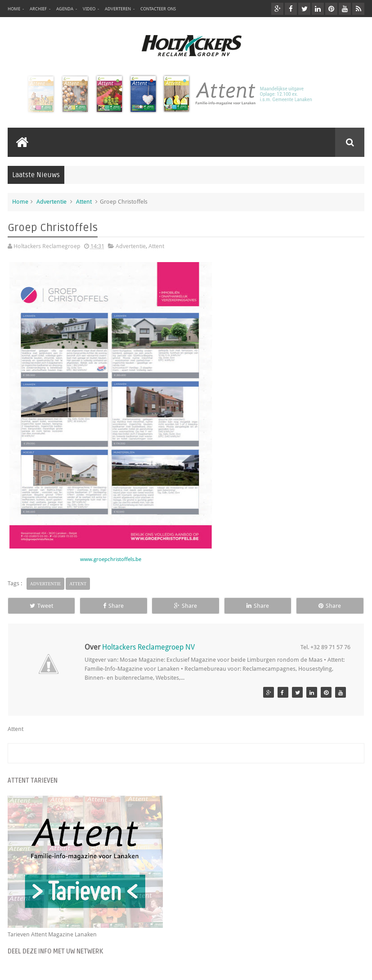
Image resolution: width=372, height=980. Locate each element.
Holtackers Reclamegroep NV (148, 647)
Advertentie (52, 202)
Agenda (65, 9)
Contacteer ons (158, 9)
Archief (38, 9)
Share (113, 606)
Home (14, 9)
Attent (84, 202)
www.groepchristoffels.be (111, 559)
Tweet (41, 606)
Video (89, 9)
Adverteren (118, 9)
